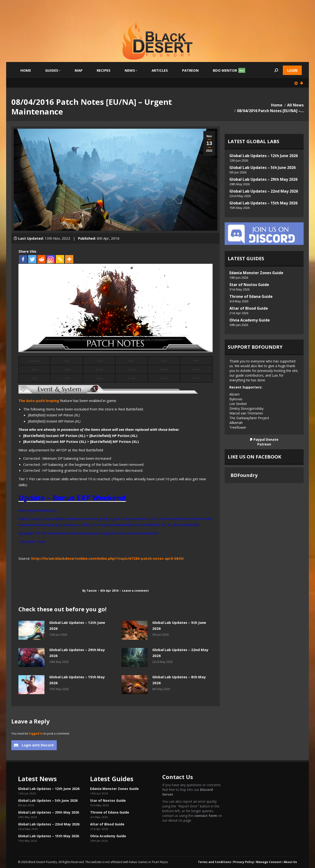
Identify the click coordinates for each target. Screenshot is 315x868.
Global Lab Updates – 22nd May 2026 (180, 653)
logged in (36, 734)
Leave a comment (135, 591)
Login (292, 70)
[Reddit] (42, 259)
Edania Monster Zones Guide (256, 273)
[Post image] (31, 630)
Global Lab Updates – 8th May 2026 (179, 680)
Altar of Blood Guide (249, 308)
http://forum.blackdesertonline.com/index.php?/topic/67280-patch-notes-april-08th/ (108, 558)
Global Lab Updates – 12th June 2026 (77, 626)
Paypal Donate (264, 439)
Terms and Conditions (214, 862)
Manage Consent (269, 862)
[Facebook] (23, 259)
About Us (290, 862)
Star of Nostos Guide (249, 285)
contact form (206, 816)
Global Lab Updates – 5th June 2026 (179, 626)
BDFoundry (244, 475)
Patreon (264, 444)
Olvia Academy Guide (250, 320)
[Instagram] (51, 259)
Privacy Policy (244, 862)
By (90, 591)
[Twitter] (32, 259)
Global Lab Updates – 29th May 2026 (77, 653)
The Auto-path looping (39, 401)
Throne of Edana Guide (251, 296)
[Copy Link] (60, 259)
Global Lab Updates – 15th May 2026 (77, 680)
